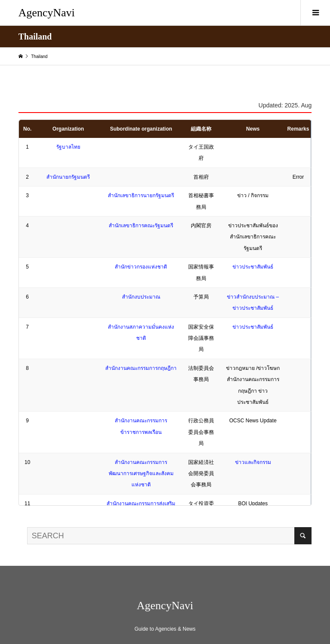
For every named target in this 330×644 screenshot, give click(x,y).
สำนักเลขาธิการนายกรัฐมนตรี (141, 195)
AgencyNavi (47, 13)
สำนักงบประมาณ (141, 297)
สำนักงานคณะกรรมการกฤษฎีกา (141, 368)
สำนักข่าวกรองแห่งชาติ (141, 267)
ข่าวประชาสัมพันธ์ (253, 267)
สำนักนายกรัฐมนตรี (68, 177)
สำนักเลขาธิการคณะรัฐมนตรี (141, 226)
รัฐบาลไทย (68, 147)
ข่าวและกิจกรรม (253, 462)
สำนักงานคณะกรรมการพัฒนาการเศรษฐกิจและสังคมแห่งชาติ (141, 474)
